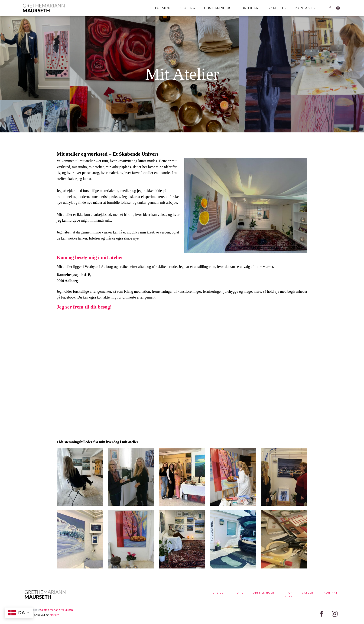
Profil (186, 8)
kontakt (304, 8)
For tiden (249, 8)
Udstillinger (217, 8)
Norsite (54, 615)
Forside (162, 8)
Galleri (275, 8)
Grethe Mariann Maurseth (57, 610)
